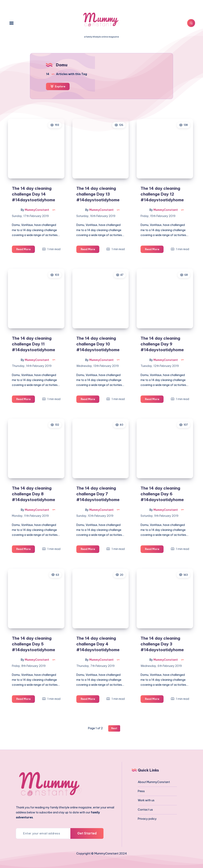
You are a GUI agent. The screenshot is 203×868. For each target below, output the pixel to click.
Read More (26, 250)
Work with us (146, 800)
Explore (58, 86)
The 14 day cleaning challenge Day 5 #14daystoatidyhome (34, 644)
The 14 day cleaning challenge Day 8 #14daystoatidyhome (34, 494)
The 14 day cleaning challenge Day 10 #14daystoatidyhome (98, 344)
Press (141, 791)
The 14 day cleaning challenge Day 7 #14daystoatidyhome (98, 494)
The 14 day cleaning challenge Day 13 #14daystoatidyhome (98, 194)
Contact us (145, 810)
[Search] (191, 23)
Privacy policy (147, 819)
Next (114, 728)
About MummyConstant (154, 782)
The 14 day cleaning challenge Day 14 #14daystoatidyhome (34, 194)
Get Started (87, 833)
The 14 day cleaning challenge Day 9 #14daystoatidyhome (162, 344)
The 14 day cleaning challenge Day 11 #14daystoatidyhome (34, 344)
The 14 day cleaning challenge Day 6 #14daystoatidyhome (162, 494)
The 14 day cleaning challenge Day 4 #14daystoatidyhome (98, 644)
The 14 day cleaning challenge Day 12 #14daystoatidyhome (162, 194)
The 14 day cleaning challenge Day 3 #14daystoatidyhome (162, 644)
